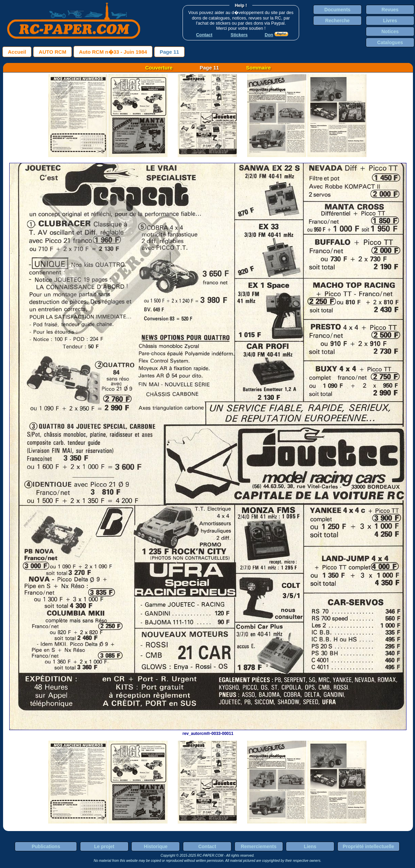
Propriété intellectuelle (369, 846)
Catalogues (390, 42)
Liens (310, 846)
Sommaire (259, 68)
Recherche (337, 21)
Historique (156, 846)
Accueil (17, 52)
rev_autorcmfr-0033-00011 (208, 731)
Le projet (104, 846)
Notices (390, 31)
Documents (337, 10)
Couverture (159, 68)
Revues (390, 10)
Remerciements (258, 846)
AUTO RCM (52, 52)
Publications (46, 846)
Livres (390, 21)
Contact (207, 846)
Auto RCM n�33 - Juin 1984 (113, 52)
